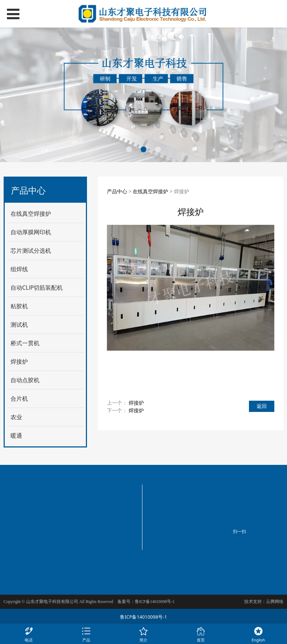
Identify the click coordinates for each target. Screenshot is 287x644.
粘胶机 (19, 306)
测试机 (19, 325)
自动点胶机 (25, 380)
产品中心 (117, 191)
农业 (16, 417)
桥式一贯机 (25, 343)
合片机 (19, 399)
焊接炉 (19, 362)
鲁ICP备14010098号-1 (143, 617)
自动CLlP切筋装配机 (37, 288)
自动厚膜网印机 (31, 232)
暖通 (16, 435)
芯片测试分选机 (31, 251)
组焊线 (19, 269)
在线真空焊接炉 (31, 214)
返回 (262, 406)
